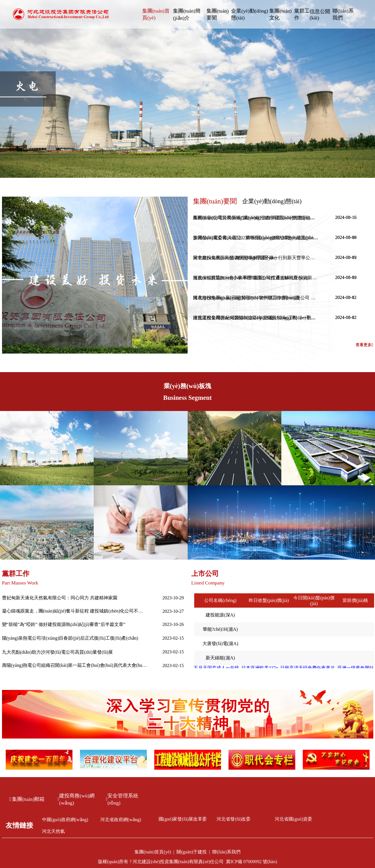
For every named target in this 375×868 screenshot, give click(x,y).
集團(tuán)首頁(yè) (156, 14)
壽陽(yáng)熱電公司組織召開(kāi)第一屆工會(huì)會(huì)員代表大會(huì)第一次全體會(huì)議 (75, 665)
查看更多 (364, 345)
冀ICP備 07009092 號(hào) (251, 862)
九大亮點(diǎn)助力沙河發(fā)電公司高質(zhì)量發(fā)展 (57, 652)
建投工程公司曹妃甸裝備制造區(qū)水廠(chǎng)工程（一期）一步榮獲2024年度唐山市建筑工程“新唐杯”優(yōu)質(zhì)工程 (256, 318)
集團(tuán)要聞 (218, 14)
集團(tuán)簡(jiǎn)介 (187, 14)
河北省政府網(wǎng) (121, 820)
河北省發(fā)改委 (233, 819)
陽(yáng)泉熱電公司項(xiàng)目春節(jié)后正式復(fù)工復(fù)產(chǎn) (70, 638)
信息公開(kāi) (320, 15)
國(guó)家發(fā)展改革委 (183, 819)
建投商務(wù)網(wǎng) (76, 799)
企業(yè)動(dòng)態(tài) (249, 14)
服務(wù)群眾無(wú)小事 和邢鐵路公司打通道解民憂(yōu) (251, 278)
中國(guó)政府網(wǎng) (65, 820)
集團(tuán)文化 (280, 14)
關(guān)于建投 (192, 852)
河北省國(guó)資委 (293, 819)
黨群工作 (302, 14)
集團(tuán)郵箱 (27, 799)
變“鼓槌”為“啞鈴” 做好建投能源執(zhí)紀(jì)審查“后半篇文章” (64, 624)
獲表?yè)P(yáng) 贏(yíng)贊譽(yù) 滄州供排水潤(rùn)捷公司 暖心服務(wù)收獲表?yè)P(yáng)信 (256, 298)
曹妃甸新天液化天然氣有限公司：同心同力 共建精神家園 (60, 598)
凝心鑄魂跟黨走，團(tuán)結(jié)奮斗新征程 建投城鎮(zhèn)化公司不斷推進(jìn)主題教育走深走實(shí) (75, 611)
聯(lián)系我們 (343, 14)
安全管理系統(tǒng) (122, 799)
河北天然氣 (53, 831)
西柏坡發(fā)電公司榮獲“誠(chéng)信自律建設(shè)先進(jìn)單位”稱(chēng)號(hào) (256, 218)
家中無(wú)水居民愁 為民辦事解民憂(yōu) (235, 258)
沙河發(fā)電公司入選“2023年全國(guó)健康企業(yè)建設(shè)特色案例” (256, 238)
